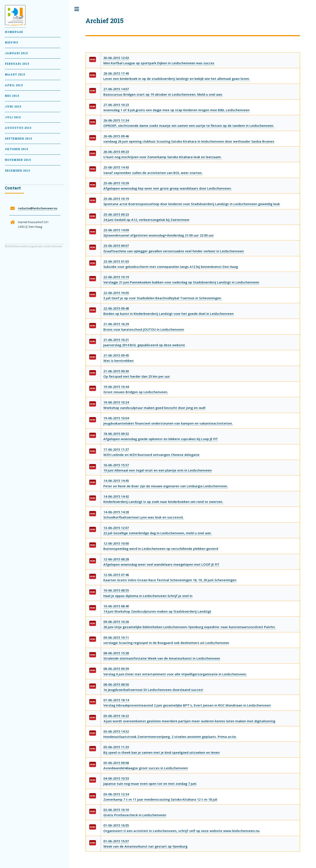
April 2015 (14, 85)
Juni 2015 (13, 107)
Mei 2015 (12, 96)
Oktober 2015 (16, 149)
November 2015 (18, 160)
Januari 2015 (16, 53)
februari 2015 (17, 64)
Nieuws (12, 42)
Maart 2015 (15, 74)
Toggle (77, 9)
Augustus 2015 (18, 128)
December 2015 (17, 171)
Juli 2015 (13, 117)
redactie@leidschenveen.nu (38, 208)
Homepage (14, 32)
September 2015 (18, 139)
